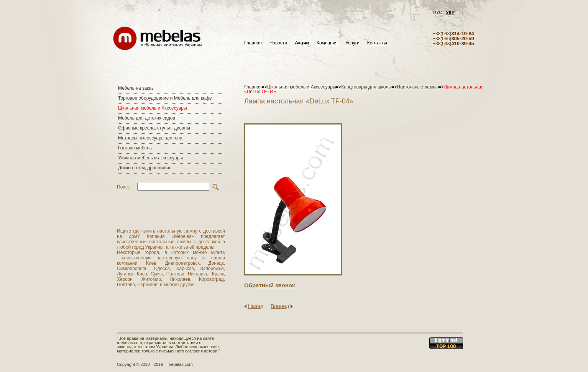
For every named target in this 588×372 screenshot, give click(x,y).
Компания (327, 43)
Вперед (280, 306)
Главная (253, 43)
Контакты (377, 43)
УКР (450, 13)
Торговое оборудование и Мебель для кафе (165, 98)
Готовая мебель (135, 148)
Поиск (123, 187)
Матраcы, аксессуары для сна (150, 138)
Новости (278, 43)
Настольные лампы (418, 87)
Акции (302, 43)
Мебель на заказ (136, 88)
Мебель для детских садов (147, 118)
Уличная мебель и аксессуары (150, 158)
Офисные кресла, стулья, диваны (154, 128)
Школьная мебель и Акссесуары (153, 108)
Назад (256, 306)
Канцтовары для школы (366, 87)
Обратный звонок (269, 285)
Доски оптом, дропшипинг (146, 168)
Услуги (352, 43)
